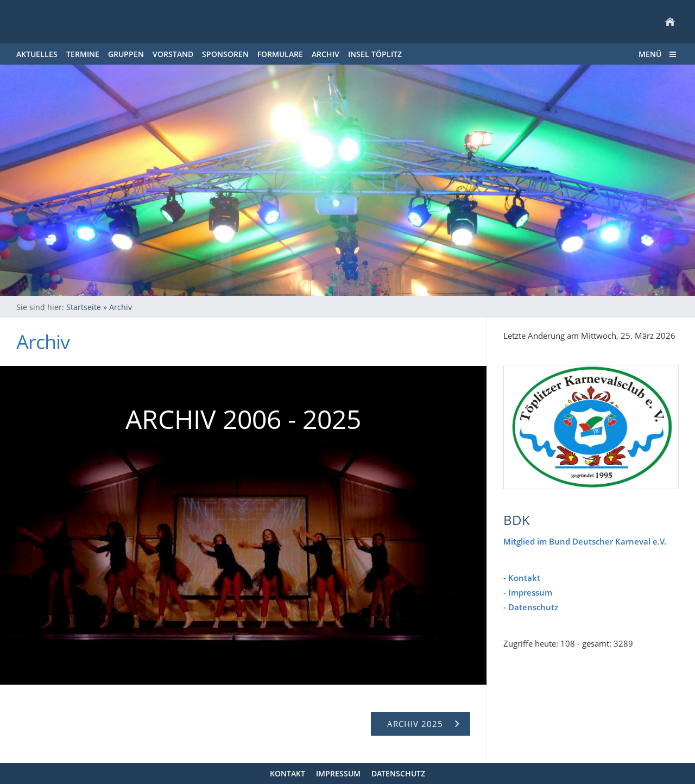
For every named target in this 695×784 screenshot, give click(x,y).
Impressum (338, 773)
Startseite (84, 307)
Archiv (121, 307)
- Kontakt (522, 578)
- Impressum (528, 592)
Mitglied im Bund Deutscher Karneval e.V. (585, 541)
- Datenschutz (531, 607)
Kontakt (288, 773)
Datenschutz (398, 773)
